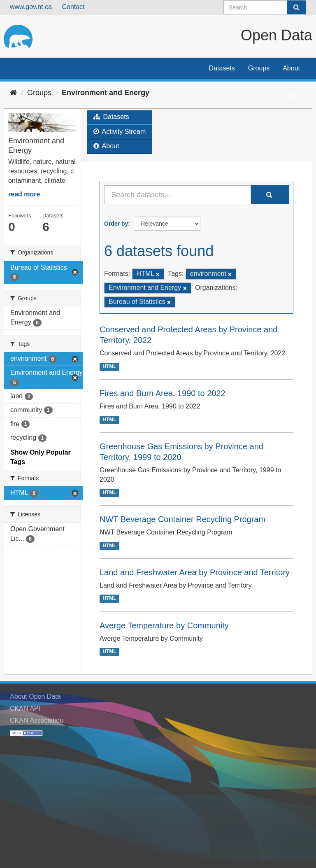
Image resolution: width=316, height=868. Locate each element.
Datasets (222, 68)
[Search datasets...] (178, 195)
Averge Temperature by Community (164, 625)
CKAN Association (37, 720)
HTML (109, 366)
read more (24, 194)
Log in (291, 95)
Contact (73, 7)
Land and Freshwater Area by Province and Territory (195, 572)
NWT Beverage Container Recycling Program (182, 519)
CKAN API (25, 708)
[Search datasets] (265, 7)
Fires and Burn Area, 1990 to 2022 (163, 393)
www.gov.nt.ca (31, 7)
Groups (259, 68)
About (291, 68)
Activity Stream (120, 132)
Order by (116, 224)
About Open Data (35, 696)
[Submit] (296, 7)
